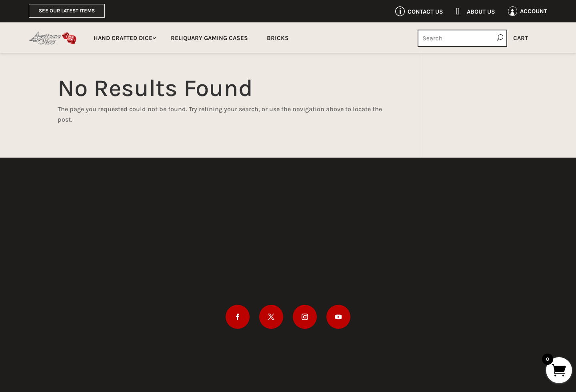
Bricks (278, 38)
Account (534, 11)
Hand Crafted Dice (123, 38)
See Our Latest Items (67, 11)
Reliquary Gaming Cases (209, 38)
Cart (521, 38)
